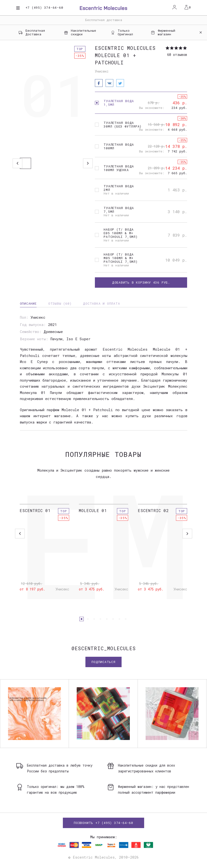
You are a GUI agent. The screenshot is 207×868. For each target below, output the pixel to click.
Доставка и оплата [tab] (101, 304)
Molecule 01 (93, 510)
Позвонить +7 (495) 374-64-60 (103, 823)
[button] (82, 619)
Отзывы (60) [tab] (60, 304)
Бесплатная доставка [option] (104, 20)
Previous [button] (17, 163)
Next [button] (88, 163)
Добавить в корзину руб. (141, 282)
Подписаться (103, 662)
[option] (53, 98)
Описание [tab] (28, 304)
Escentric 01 (35, 510)
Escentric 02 (153, 510)
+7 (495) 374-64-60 (44, 8)
